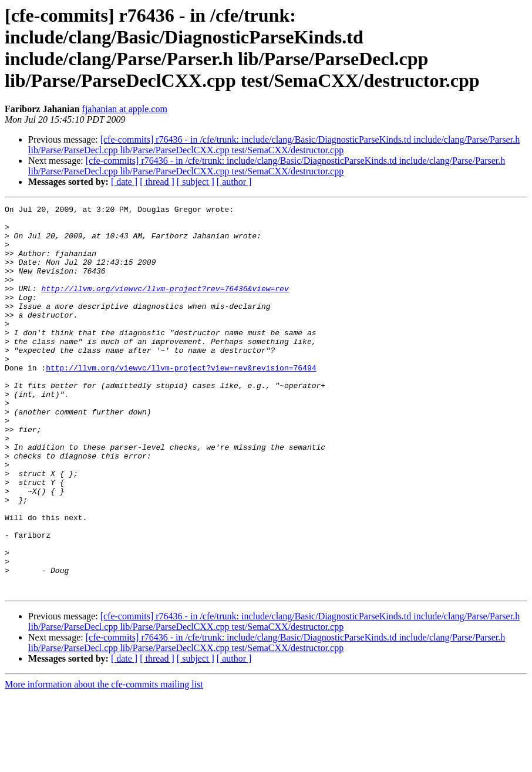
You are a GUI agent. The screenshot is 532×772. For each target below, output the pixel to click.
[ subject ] (196, 182)
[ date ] (124, 182)
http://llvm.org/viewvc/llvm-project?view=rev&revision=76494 (181, 401)
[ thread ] (157, 182)
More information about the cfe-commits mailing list (104, 762)
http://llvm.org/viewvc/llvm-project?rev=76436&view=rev (165, 306)
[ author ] (234, 182)
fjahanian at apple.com (125, 109)
